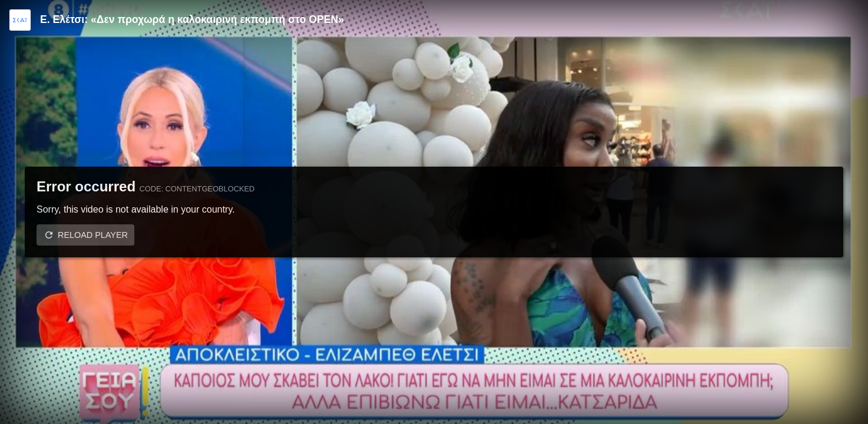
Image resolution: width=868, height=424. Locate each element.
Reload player (93, 235)
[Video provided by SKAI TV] (20, 20)
